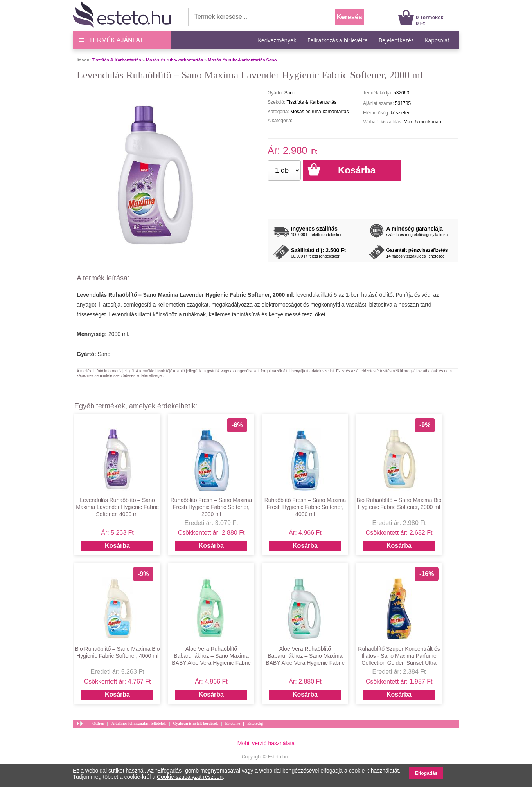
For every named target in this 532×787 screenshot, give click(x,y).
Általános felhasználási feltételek (139, 723)
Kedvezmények (278, 40)
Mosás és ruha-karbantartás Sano (242, 60)
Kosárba (117, 546)
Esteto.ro (232, 723)
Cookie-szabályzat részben (190, 777)
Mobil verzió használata (266, 743)
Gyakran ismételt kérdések (195, 723)
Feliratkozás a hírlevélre (338, 40)
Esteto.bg (255, 723)
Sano (104, 354)
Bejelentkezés (396, 40)
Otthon (98, 723)
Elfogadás (426, 773)
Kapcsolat (437, 40)
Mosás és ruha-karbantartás (174, 60)
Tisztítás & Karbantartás (117, 60)
